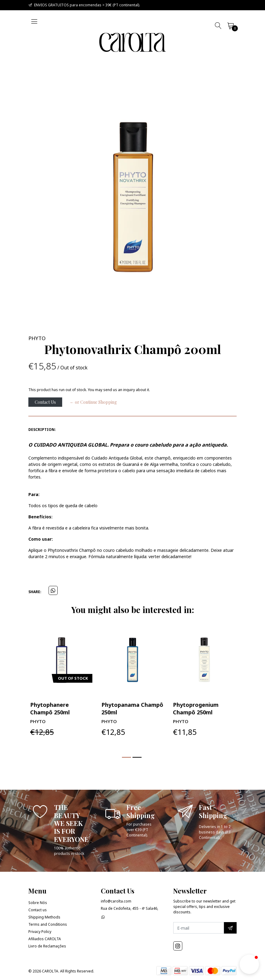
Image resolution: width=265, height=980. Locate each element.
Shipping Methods (44, 917)
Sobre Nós (38, 903)
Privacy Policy (40, 932)
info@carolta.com (116, 901)
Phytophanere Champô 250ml (121, 708)
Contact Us (45, 402)
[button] (126, 757)
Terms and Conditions (48, 924)
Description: (42, 430)
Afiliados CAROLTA (45, 939)
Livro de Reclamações (47, 946)
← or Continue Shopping (93, 402)
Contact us (38, 910)
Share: (35, 592)
